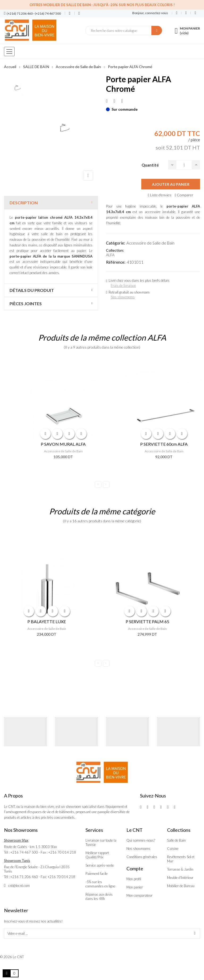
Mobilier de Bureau (181, 886)
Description (24, 203)
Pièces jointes (26, 303)
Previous (98, 484)
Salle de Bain (176, 840)
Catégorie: (116, 243)
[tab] (51, 203)
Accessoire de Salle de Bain (150, 243)
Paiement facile (97, 874)
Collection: (115, 250)
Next (106, 484)
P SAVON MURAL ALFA (152, 444)
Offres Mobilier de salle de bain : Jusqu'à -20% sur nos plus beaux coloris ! (102, 5)
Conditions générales (142, 857)
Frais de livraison (123, 286)
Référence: (116, 262)
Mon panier (135, 887)
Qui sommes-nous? (141, 840)
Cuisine (173, 849)
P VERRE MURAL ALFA (52, 444)
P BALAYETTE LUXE (52, 621)
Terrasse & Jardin (180, 869)
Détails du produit (32, 290)
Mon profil (134, 879)
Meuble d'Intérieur (180, 878)
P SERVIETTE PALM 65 (152, 621)
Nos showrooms (123, 297)
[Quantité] (184, 165)
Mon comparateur (139, 895)
